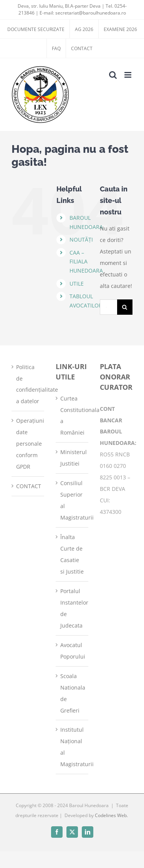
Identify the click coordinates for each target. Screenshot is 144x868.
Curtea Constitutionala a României (72, 416)
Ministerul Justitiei (72, 458)
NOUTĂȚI (81, 239)
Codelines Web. (111, 815)
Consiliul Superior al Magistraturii (72, 500)
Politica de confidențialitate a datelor (28, 384)
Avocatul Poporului (72, 651)
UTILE (77, 284)
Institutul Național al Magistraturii (72, 747)
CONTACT (28, 486)
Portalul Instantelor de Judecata (72, 608)
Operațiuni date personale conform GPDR (28, 444)
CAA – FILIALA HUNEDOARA (86, 262)
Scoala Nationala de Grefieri (72, 693)
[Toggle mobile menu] (128, 75)
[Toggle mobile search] (113, 75)
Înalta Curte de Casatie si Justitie (72, 554)
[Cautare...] (108, 307)
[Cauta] (125, 307)
